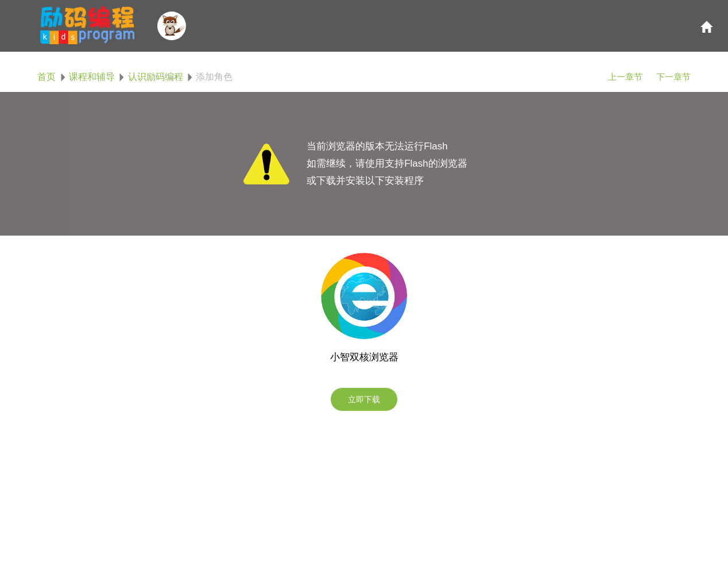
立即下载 (364, 399)
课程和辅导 (92, 77)
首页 (47, 77)
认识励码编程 (156, 77)
